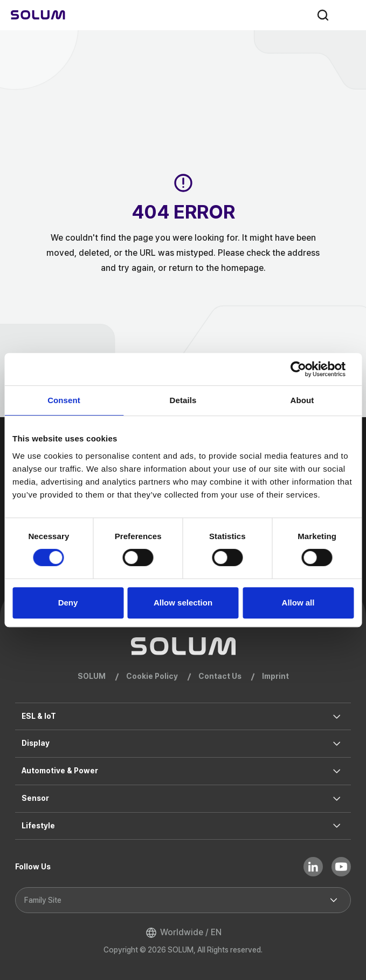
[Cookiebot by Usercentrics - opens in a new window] (306, 369)
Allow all (298, 603)
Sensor (35, 798)
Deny (68, 603)
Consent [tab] (64, 400)
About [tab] (302, 400)
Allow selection (183, 603)
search (323, 15)
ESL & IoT (39, 716)
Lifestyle (38, 826)
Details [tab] (183, 400)
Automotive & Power (60, 771)
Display (36, 743)
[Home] (38, 15)
